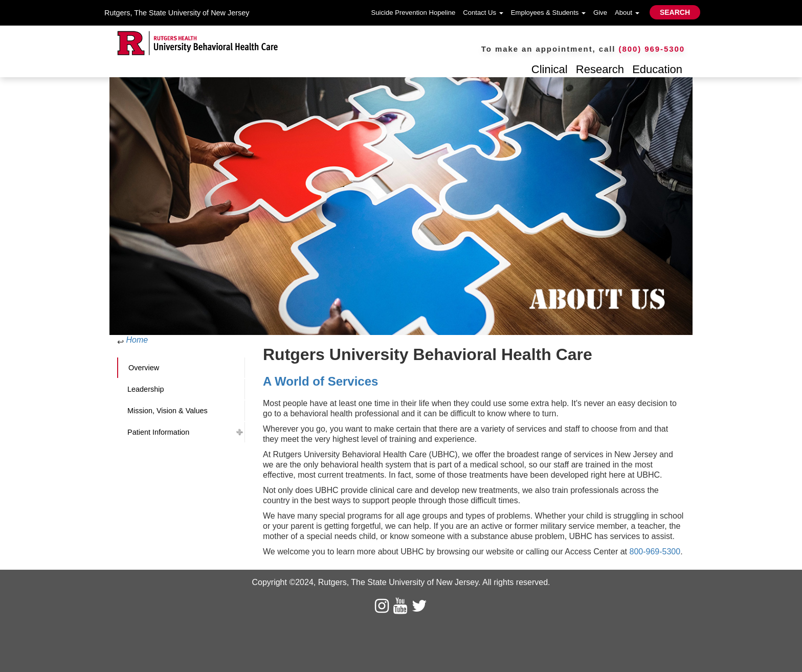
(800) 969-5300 (652, 49)
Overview (144, 368)
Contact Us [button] (483, 13)
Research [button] (600, 69)
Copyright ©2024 (282, 582)
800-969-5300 (655, 552)
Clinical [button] (550, 69)
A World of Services (322, 381)
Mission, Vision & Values (168, 411)
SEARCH (675, 12)
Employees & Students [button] (548, 13)
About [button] (627, 13)
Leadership (146, 389)
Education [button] (657, 69)
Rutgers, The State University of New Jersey (177, 13)
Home (137, 340)
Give (600, 13)
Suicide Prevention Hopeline (414, 13)
